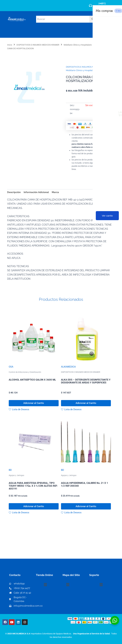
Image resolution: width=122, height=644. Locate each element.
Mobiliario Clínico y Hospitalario (78, 45)
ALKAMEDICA (68, 367)
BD (10, 470)
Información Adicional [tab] (36, 192)
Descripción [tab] (14, 192)
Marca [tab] (55, 192)
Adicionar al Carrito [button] (34, 403)
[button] (45, 585)
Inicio (10, 45)
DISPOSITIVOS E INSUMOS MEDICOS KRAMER (38, 45)
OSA (11, 367)
